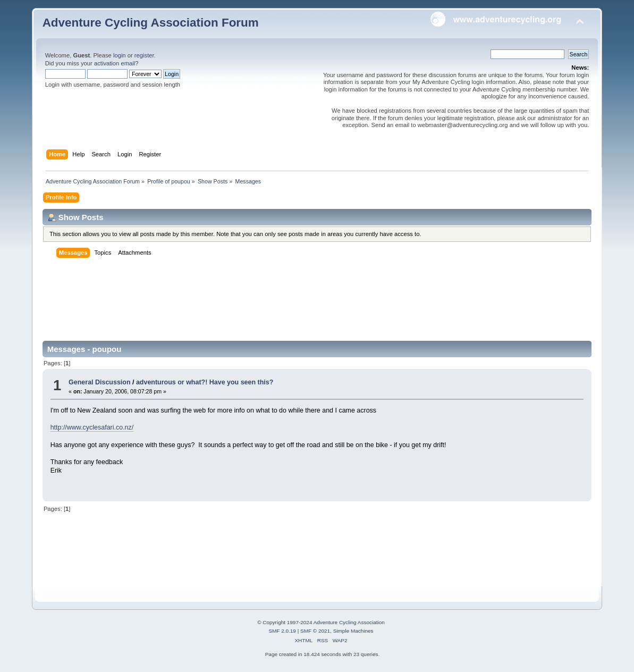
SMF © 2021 (315, 631)
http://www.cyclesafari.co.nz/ (92, 427)
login (120, 55)
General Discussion (99, 382)
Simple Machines (353, 631)
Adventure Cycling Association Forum (151, 23)
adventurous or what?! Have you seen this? (205, 382)
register (144, 55)
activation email (115, 63)
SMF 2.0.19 (282, 631)
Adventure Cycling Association (349, 622)
